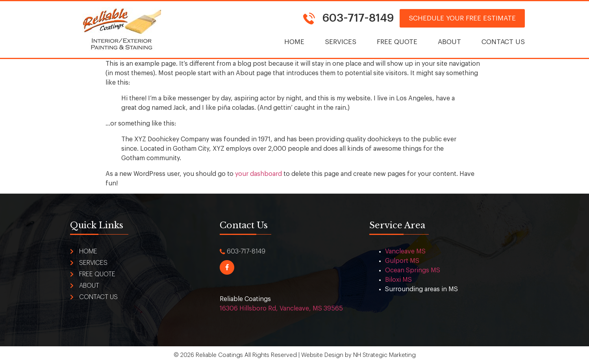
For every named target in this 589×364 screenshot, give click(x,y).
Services (341, 42)
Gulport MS (402, 261)
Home (294, 42)
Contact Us (503, 42)
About (449, 42)
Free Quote (397, 42)
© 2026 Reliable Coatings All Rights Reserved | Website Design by (263, 355)
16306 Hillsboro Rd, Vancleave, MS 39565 (281, 309)
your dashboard (258, 174)
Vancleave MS (405, 251)
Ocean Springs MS (413, 270)
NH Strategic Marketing (384, 355)
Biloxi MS (398, 280)
